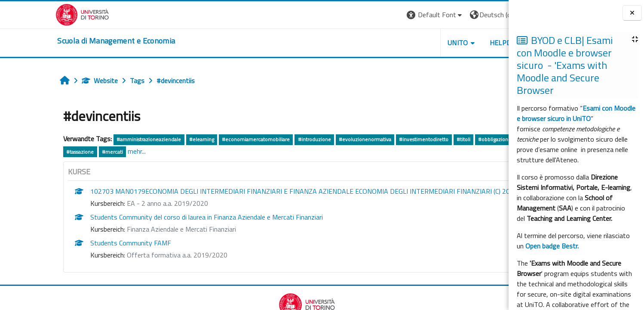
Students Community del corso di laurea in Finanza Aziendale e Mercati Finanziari (155, 217)
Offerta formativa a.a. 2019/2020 (126, 255)
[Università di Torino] (30, 14)
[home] (64, 41)
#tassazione (29, 152)
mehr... (86, 151)
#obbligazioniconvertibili (455, 139)
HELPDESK (454, 43)
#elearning (150, 139)
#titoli (412, 139)
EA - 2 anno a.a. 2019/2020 (116, 203)
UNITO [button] (405, 43)
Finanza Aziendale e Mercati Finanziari (130, 229)
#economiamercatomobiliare (205, 139)
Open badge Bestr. (552, 246)
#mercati (61, 152)
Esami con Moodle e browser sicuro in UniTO (576, 113)
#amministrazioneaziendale (98, 139)
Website (49, 81)
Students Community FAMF (80, 243)
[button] (382, 15)
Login (491, 15)
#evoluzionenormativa (314, 139)
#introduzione (263, 139)
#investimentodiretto (373, 139)
